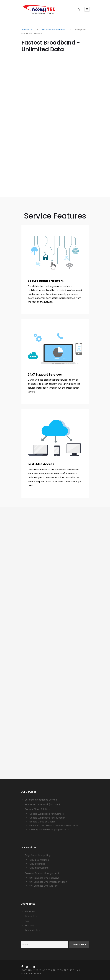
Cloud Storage (37, 864)
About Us (30, 912)
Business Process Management (42, 873)
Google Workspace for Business (47, 814)
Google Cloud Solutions (42, 822)
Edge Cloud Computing (38, 855)
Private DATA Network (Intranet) (42, 804)
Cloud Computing (39, 860)
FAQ (27, 921)
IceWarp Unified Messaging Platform (49, 830)
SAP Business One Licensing (44, 878)
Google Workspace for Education (47, 818)
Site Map (30, 926)
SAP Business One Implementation (48, 882)
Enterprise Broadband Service (41, 800)
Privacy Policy (32, 930)
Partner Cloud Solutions (38, 809)
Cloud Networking (39, 868)
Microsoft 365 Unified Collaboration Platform (54, 826)
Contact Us (31, 916)
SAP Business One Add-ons (44, 886)
